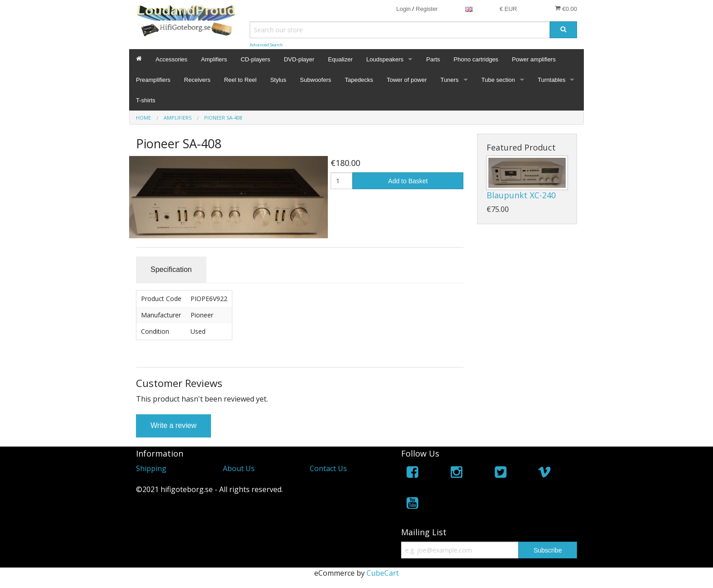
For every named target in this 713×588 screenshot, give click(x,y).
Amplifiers (214, 59)
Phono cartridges (476, 59)
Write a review (173, 425)
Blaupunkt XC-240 (521, 195)
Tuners (450, 80)
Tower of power (407, 80)
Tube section (498, 80)
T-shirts (146, 100)
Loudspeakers (385, 59)
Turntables (552, 80)
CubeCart (383, 573)
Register (427, 9)
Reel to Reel (241, 80)
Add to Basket (408, 181)
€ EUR (508, 9)
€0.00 (566, 9)
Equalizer (340, 59)
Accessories (171, 59)
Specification (171, 269)
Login (403, 9)
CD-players (255, 59)
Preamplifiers (153, 80)
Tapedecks (359, 80)
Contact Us (328, 468)
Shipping (151, 468)
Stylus (278, 80)
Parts (433, 59)
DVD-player (299, 59)
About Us (239, 468)
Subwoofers (316, 80)
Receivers (197, 80)
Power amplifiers (534, 59)
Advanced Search (266, 45)
